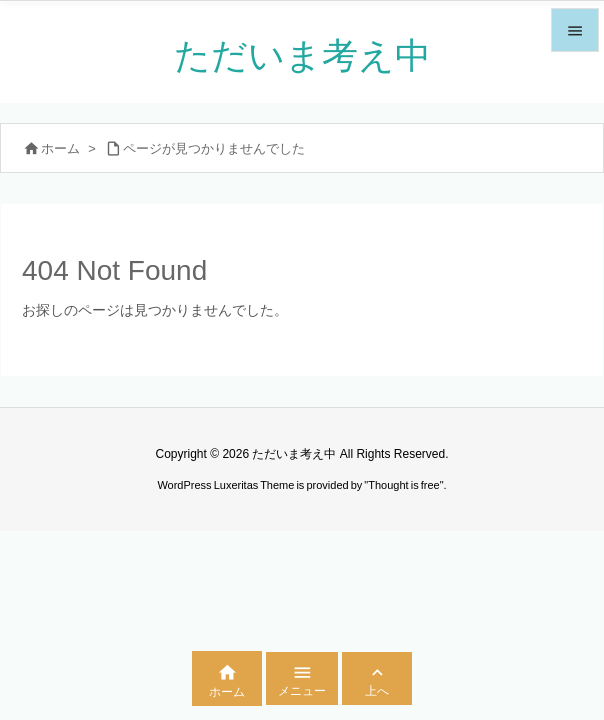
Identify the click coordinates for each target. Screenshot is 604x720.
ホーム (60, 148)
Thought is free (403, 485)
